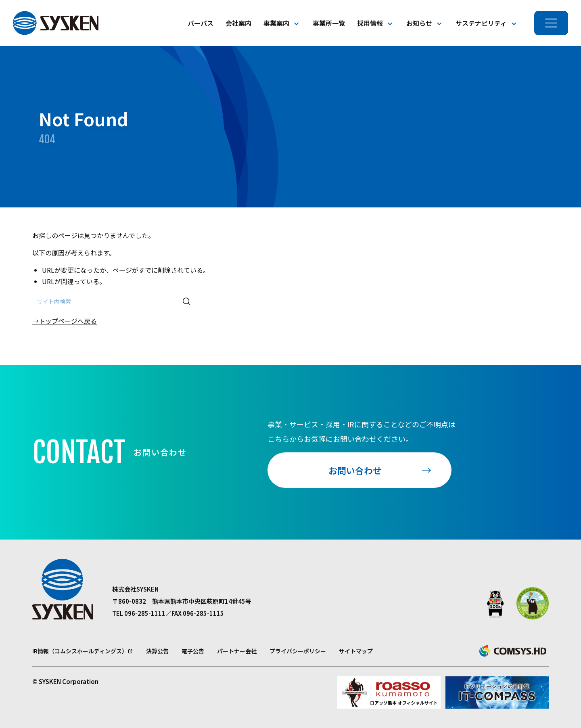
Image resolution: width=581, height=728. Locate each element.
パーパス (201, 23)
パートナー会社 (237, 651)
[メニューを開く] (551, 23)
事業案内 (276, 23)
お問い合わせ (355, 470)
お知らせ (419, 23)
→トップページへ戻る (65, 321)
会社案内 (238, 23)
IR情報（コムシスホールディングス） (80, 651)
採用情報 (370, 23)
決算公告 (157, 651)
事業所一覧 (329, 23)
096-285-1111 (145, 613)
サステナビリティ (481, 23)
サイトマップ (356, 651)
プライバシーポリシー (298, 651)
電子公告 (193, 651)
